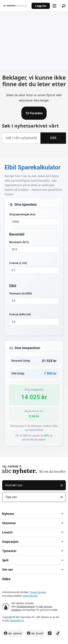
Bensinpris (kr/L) (19, 242)
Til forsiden (34, 113)
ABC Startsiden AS (15, 620)
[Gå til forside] (15, 6)
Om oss (8, 569)
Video (6, 579)
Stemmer (9, 523)
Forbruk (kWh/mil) (20, 314)
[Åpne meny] (54, 6)
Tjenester (9, 551)
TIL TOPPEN (10, 466)
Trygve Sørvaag (38, 592)
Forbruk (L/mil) (18, 263)
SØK (53, 138)
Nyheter (8, 514)
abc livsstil (37, 633)
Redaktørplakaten (26, 607)
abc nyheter (15, 633)
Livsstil (7, 532)
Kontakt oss (14, 485)
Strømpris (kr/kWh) (21, 293)
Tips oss (11, 497)
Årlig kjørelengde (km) (22, 214)
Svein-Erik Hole (30, 596)
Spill (5, 560)
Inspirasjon (10, 542)
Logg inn (41, 6)
